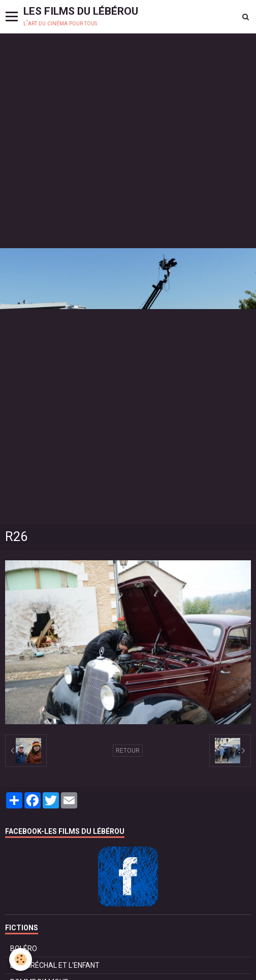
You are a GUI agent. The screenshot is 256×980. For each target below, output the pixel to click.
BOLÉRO (24, 949)
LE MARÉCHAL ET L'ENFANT (55, 965)
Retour (128, 751)
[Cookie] (21, 959)
